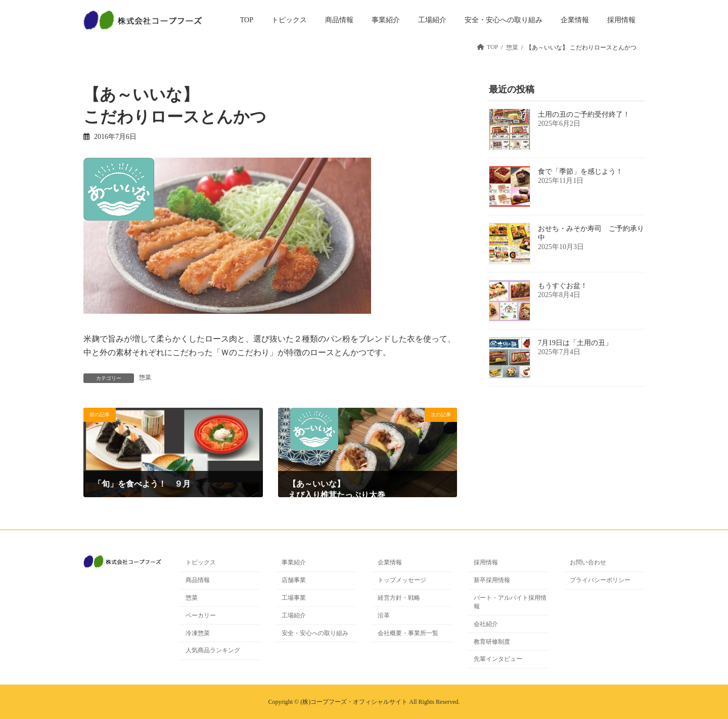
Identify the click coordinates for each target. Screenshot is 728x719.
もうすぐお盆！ (563, 286)
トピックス (201, 562)
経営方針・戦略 (399, 598)
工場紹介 (294, 615)
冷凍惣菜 (198, 633)
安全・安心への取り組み (315, 633)
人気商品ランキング (213, 650)
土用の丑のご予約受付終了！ (584, 114)
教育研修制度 (492, 642)
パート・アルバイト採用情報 (510, 602)
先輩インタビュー (498, 659)
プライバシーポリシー (600, 580)
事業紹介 (294, 562)
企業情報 (390, 562)
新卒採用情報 (492, 580)
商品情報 (198, 580)
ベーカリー (201, 615)
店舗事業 (294, 580)
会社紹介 (486, 624)
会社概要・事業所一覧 (408, 633)
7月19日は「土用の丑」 (575, 343)
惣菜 (145, 377)
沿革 (384, 615)
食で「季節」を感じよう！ (580, 172)
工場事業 (294, 598)
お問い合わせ (588, 562)
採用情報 (486, 562)
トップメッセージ (402, 580)
